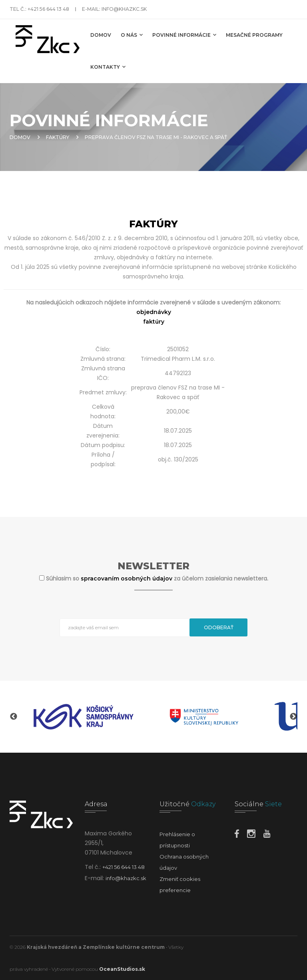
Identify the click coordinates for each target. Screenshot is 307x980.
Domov (101, 35)
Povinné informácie (184, 35)
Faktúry (58, 137)
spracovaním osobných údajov (127, 578)
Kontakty (108, 67)
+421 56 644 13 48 (48, 9)
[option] (84, 717)
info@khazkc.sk (124, 9)
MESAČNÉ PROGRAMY (254, 35)
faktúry (154, 322)
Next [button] (293, 717)
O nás (132, 35)
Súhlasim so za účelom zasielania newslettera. (157, 578)
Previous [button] (14, 717)
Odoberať (219, 627)
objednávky (154, 312)
